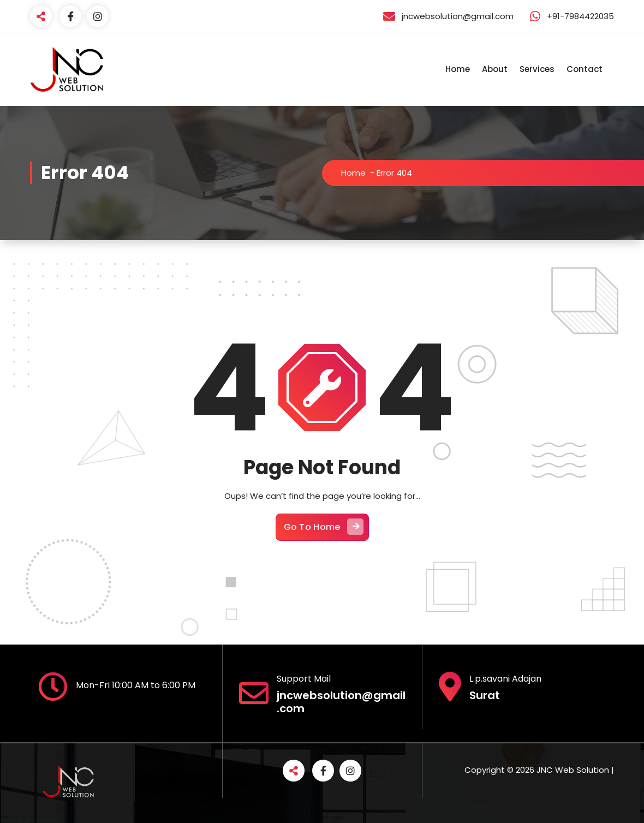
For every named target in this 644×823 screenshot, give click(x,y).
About (495, 69)
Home (458, 69)
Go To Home (324, 527)
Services (537, 69)
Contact (585, 69)
